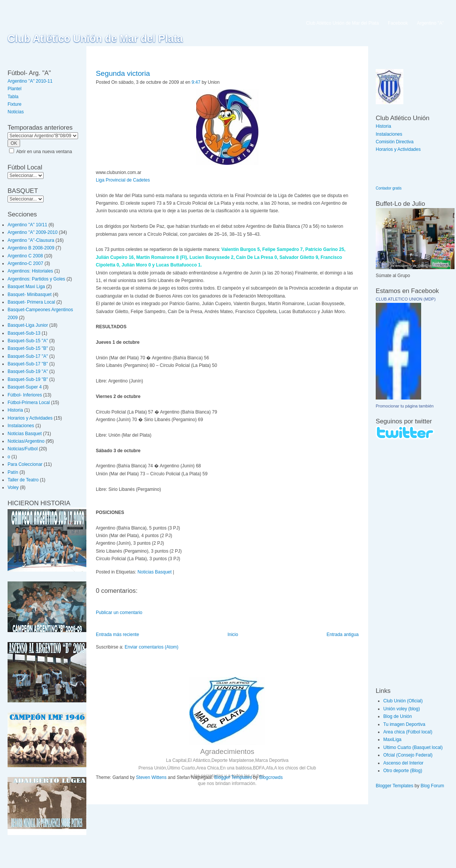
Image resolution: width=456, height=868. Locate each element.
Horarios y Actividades (30, 418)
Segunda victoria (123, 73)
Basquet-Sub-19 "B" (28, 379)
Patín (13, 472)
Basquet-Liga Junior (28, 325)
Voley (13, 487)
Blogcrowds (271, 777)
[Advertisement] (398, 563)
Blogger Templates (233, 777)
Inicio (233, 635)
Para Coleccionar (25, 464)
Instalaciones (21, 426)
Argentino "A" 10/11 (27, 225)
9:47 (196, 82)
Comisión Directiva (395, 142)
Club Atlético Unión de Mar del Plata (95, 39)
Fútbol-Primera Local (29, 403)
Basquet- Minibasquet (30, 295)
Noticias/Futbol (23, 449)
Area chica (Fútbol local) (408, 732)
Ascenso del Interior (403, 763)
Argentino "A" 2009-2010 (33, 232)
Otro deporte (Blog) (403, 771)
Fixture (15, 104)
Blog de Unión (397, 716)
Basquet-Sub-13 (24, 333)
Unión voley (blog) (402, 709)
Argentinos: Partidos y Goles (36, 279)
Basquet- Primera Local (31, 302)
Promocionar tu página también (405, 406)
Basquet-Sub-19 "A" (28, 371)
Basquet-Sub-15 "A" (28, 341)
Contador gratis (389, 188)
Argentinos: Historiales (30, 271)
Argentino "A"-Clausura (31, 240)
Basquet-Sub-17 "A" (28, 356)
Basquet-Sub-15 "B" (28, 348)
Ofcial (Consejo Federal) (408, 755)
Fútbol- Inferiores (25, 395)
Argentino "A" (430, 23)
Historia (15, 410)
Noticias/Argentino (26, 441)
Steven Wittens (151, 777)
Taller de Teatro (23, 480)
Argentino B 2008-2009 (31, 248)
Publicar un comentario (119, 613)
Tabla (13, 97)
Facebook (398, 23)
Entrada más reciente (117, 635)
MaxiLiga (392, 740)
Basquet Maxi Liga (26, 287)
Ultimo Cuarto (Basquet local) (413, 747)
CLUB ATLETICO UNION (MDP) (406, 299)
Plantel (15, 89)
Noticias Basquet (25, 434)
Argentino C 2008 (25, 256)
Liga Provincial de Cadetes (123, 180)
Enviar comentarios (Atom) (151, 647)
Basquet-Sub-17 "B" (28, 364)
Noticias (16, 112)
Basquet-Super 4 (25, 387)
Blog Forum (433, 786)
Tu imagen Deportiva (404, 724)
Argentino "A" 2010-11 (30, 81)
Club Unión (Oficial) (403, 701)
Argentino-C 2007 (25, 263)
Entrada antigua (343, 635)
